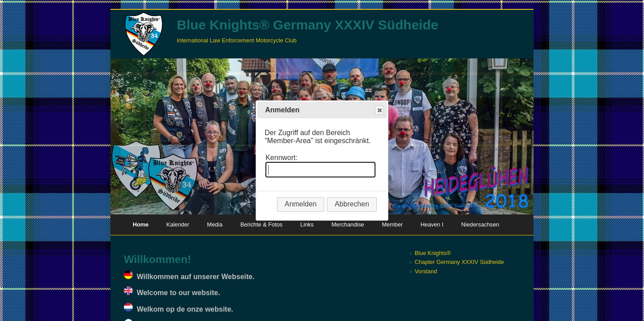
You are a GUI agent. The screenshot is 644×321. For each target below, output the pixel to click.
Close (379, 110)
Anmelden (301, 204)
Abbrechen (352, 204)
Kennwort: (281, 158)
